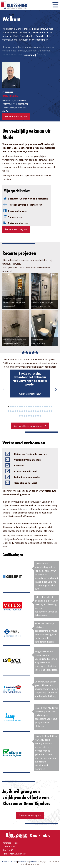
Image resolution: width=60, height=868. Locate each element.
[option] (30, 384)
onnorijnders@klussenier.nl (15, 108)
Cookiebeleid (24, 861)
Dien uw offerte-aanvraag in (30, 426)
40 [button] (53, 412)
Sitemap (34, 861)
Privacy (14, 861)
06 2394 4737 (23, 104)
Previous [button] (4, 390)
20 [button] (53, 407)
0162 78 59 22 (8, 104)
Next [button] (56, 390)
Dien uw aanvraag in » (16, 116)
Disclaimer (5, 861)
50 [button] (42, 416)
